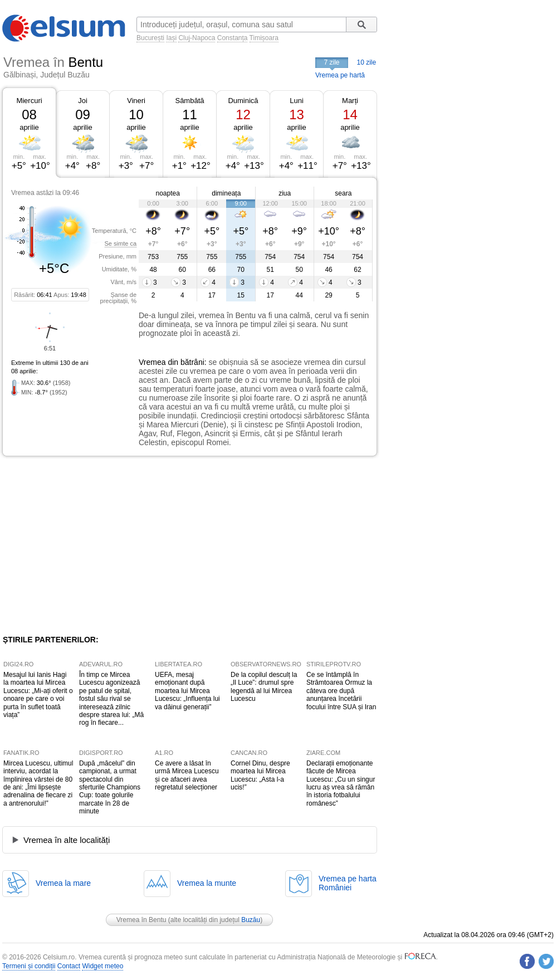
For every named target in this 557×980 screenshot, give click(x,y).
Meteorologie (376, 957)
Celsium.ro (59, 957)
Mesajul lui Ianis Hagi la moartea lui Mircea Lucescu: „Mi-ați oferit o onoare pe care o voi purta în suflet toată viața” (38, 695)
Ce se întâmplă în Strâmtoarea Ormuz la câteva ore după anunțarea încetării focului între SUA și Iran (341, 691)
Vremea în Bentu (141, 920)
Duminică (243, 101)
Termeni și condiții (29, 966)
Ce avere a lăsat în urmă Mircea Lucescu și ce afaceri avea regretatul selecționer (187, 775)
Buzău (251, 920)
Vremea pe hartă (340, 75)
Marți (350, 101)
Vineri (136, 101)
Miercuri (29, 101)
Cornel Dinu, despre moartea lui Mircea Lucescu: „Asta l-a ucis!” (260, 775)
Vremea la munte (207, 883)
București (150, 38)
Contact (69, 966)
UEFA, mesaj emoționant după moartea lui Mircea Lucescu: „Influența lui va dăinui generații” (187, 691)
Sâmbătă (189, 101)
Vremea (152, 362)
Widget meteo (102, 966)
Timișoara (264, 38)
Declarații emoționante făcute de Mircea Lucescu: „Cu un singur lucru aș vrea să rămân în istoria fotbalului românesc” (341, 783)
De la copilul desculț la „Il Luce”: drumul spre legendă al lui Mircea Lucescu (264, 687)
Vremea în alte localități (67, 840)
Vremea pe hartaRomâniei (348, 883)
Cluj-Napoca (197, 38)
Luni (297, 101)
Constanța (233, 38)
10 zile (367, 62)
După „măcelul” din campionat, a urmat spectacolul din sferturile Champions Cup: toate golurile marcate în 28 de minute (110, 787)
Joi (83, 101)
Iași (171, 38)
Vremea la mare (63, 883)
